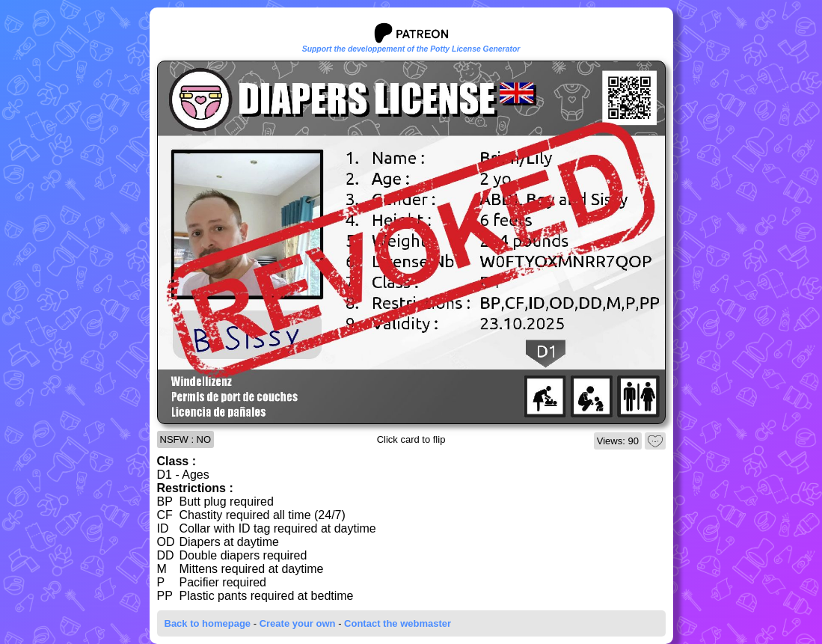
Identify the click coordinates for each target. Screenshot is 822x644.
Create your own (298, 623)
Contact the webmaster (398, 623)
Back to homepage (208, 623)
